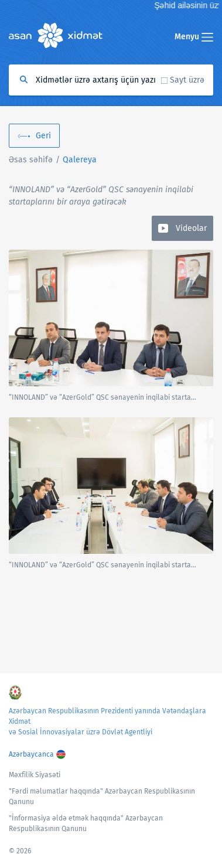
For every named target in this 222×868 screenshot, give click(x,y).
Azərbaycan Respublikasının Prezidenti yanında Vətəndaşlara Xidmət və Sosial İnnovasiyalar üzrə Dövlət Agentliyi (107, 721)
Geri (43, 136)
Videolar (191, 228)
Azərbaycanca (31, 754)
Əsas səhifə (31, 160)
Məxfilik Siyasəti (35, 775)
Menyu (194, 37)
